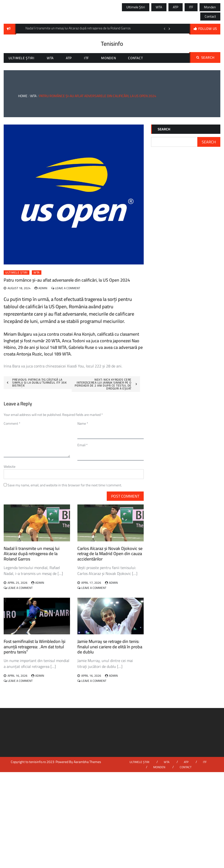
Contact (210, 16)
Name (83, 423)
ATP (176, 7)
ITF (191, 7)
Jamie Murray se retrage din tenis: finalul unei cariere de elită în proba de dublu (110, 647)
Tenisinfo (112, 44)
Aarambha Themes (87, 762)
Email (83, 445)
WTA (159, 7)
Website (10, 467)
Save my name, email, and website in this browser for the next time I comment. (65, 485)
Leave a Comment (68, 288)
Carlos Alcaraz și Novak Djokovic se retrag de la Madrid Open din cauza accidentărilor (110, 554)
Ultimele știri (136, 7)
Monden (210, 7)
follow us (208, 29)
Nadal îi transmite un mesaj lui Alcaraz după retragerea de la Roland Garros (32, 554)
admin (43, 288)
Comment (12, 423)
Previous (165, 29)
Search (205, 57)
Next (169, 29)
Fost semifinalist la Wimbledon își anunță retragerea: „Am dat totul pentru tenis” (35, 647)
